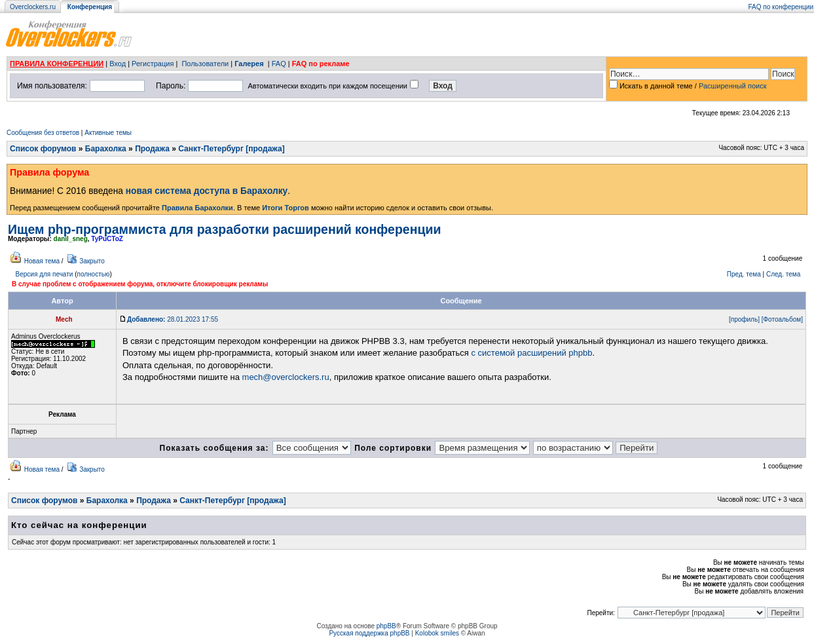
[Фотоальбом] (782, 319)
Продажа (152, 149)
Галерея (249, 64)
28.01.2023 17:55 (173, 319)
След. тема (783, 274)
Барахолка (106, 149)
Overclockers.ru (33, 7)
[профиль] (744, 319)
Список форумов (43, 149)
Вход (118, 64)
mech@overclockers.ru (286, 377)
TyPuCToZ (107, 239)
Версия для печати (45, 274)
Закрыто (92, 261)
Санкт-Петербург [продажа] (231, 149)
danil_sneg (71, 239)
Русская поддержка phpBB (369, 633)
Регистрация (153, 64)
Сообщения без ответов (43, 133)
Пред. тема (744, 274)
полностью (93, 274)
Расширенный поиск (733, 86)
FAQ (279, 64)
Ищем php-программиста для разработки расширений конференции (224, 229)
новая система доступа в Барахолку (207, 191)
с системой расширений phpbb (531, 353)
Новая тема (42, 261)
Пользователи (205, 64)
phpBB (386, 626)
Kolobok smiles (437, 633)
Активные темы (108, 133)
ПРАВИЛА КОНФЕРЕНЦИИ (57, 64)
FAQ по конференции (781, 7)
